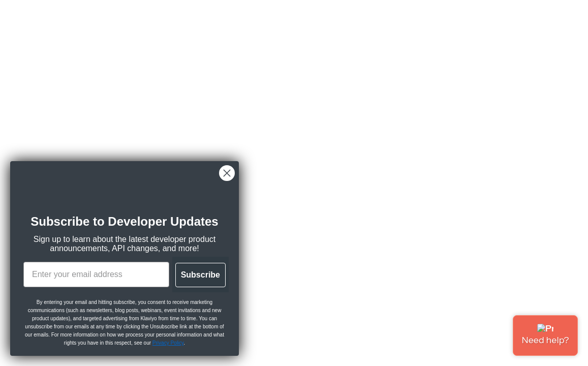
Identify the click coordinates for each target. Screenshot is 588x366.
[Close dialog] (227, 173)
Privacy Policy (168, 343)
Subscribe (200, 275)
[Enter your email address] (96, 274)
